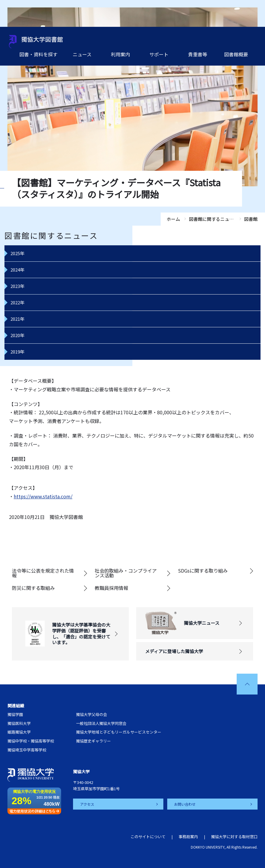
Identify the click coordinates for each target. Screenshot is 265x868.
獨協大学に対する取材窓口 (234, 837)
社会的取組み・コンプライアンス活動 (126, 573)
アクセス (87, 804)
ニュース (82, 54)
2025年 (17, 253)
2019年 (17, 352)
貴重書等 (198, 54)
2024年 (17, 270)
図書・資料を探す (38, 54)
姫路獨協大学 (19, 732)
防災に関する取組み (33, 588)
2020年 (17, 335)
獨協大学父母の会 (92, 714)
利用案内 (120, 54)
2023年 (17, 286)
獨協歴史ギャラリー (93, 741)
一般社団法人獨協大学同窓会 (101, 723)
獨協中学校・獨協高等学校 (31, 741)
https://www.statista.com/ (43, 496)
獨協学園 (15, 714)
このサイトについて (148, 837)
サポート (159, 54)
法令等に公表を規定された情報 (43, 573)
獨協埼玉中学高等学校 (27, 750)
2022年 (17, 302)
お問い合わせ (185, 804)
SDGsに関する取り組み (203, 571)
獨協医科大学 (19, 723)
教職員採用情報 (111, 588)
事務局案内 (188, 837)
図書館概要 (236, 54)
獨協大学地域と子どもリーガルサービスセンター (119, 732)
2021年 (17, 319)
